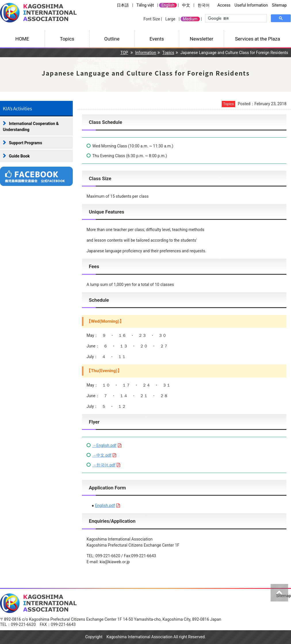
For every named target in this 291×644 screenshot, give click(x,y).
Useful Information (251, 5)
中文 (186, 5)
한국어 (204, 5)
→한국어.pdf (104, 465)
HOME (22, 39)
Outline (112, 39)
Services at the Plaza (258, 39)
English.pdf (105, 505)
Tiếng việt (145, 5)
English (168, 5)
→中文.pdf (102, 455)
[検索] (235, 18)
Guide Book (19, 156)
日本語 (123, 5)
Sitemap (279, 5)
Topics (67, 39)
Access (224, 5)
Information (146, 53)
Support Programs (25, 143)
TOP (124, 53)
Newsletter (201, 39)
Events (157, 39)
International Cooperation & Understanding (31, 127)
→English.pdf (104, 445)
